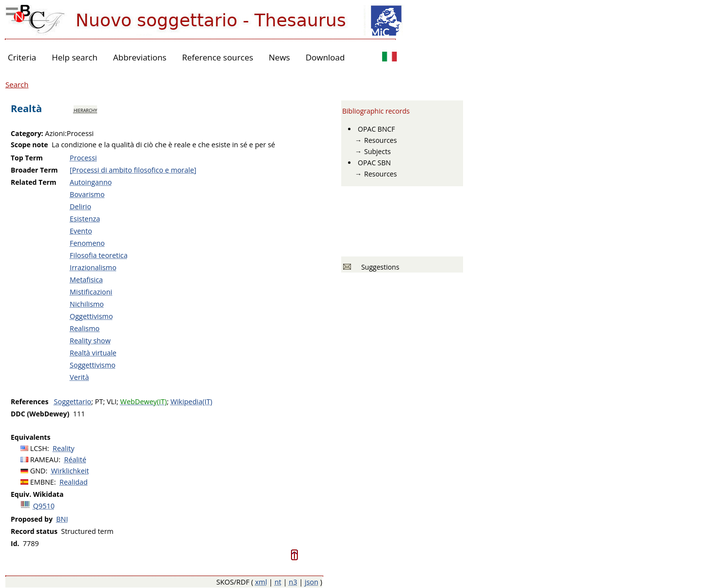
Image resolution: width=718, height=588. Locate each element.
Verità (79, 377)
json (311, 582)
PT (99, 402)
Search (17, 84)
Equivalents (30, 437)
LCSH (39, 448)
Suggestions (378, 267)
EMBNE (42, 482)
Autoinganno (91, 182)
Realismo (85, 328)
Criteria (22, 57)
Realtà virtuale (93, 353)
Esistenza (85, 219)
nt (278, 582)
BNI (62, 519)
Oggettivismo (91, 316)
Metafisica (86, 280)
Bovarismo (87, 194)
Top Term (27, 158)
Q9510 (44, 506)
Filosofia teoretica (99, 255)
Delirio (80, 206)
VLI (112, 402)
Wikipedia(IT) (192, 402)
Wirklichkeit (70, 471)
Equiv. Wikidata (37, 494)
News (279, 57)
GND (38, 471)
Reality (64, 448)
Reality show (90, 341)
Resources (380, 140)
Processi (83, 158)
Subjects (378, 151)
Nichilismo (87, 304)
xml (261, 582)
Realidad (74, 482)
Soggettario (73, 402)
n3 (293, 582)
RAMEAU (45, 460)
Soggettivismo (93, 365)
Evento (81, 231)
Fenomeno (87, 243)
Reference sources (217, 57)
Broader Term (34, 170)
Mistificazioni (91, 292)
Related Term (34, 182)
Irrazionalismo (93, 267)
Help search (75, 57)
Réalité (75, 460)
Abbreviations (140, 57)
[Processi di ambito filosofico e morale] (133, 170)
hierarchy (85, 110)
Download (325, 57)
